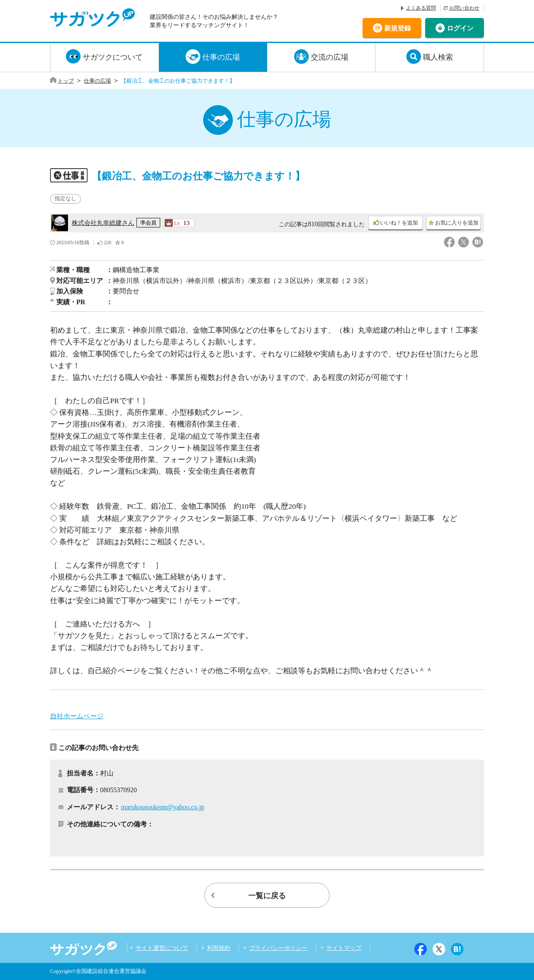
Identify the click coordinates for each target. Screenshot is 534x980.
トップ (66, 81)
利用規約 (219, 948)
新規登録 (398, 28)
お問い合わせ (464, 8)
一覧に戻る (267, 896)
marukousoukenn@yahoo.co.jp (163, 807)
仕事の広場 (221, 57)
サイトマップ (344, 948)
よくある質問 (421, 8)
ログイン (460, 28)
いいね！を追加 (399, 223)
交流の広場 (330, 57)
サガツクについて (113, 57)
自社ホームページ (77, 716)
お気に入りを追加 (457, 223)
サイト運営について (162, 948)
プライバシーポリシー (278, 948)
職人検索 (438, 57)
